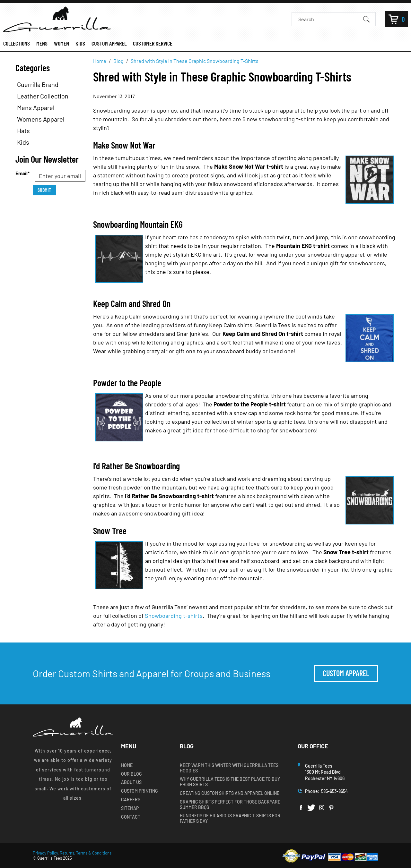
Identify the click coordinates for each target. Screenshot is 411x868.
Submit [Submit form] (44, 190)
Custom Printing (140, 791)
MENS (42, 43)
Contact (131, 817)
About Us (131, 782)
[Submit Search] (366, 19)
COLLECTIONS (17, 43)
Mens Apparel (36, 107)
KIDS (80, 43)
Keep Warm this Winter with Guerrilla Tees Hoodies (229, 768)
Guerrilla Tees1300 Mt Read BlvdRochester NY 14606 (325, 772)
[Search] (328, 19)
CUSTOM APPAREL (109, 43)
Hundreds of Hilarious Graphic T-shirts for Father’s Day (230, 818)
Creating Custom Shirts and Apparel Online (230, 793)
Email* (22, 173)
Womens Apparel (41, 119)
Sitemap (130, 808)
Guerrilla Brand (38, 84)
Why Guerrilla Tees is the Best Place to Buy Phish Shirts (230, 782)
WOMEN (61, 43)
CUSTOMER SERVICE (153, 43)
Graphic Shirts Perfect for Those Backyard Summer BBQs (230, 805)
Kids (23, 142)
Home (127, 765)
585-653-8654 (334, 791)
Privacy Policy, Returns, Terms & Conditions (72, 853)
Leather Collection (43, 96)
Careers (131, 800)
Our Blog (131, 774)
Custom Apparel (346, 673)
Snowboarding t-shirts (174, 616)
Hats (23, 131)
